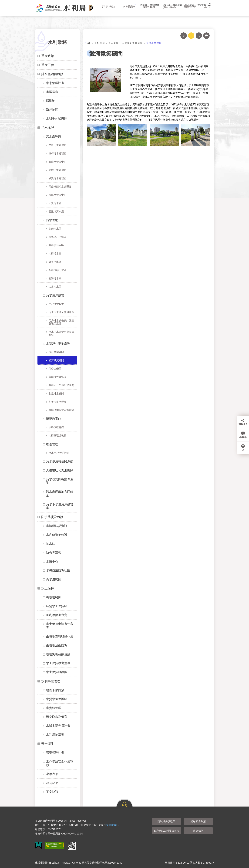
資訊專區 (170, 11)
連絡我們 (198, 831)
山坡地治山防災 (57, 645)
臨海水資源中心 (57, 195)
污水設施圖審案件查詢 (60, 481)
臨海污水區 (55, 278)
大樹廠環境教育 (57, 436)
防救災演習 (54, 553)
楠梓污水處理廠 (57, 153)
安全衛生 (48, 744)
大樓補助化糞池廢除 (60, 470)
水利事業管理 (51, 681)
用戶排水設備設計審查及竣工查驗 (61, 322)
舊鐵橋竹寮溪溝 (57, 377)
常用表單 (52, 774)
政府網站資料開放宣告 (166, 831)
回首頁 (144, 5)
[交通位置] (111, 825)
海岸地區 (52, 110)
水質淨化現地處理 (58, 344)
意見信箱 (202, 5)
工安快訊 (52, 792)
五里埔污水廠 (56, 212)
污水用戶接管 (55, 295)
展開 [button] (124, 805)
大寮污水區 (55, 287)
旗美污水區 (55, 262)
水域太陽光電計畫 (58, 726)
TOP (243, 450)
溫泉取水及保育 (57, 717)
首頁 (89, 43)
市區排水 (52, 92)
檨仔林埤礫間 (56, 352)
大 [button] (199, 36)
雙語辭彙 (178, 5)
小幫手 (243, 437)
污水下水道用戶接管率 (60, 506)
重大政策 (48, 56)
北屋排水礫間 (56, 394)
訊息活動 (109, 11)
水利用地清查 (55, 735)
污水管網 (52, 220)
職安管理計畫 (55, 753)
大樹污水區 (55, 253)
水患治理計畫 (55, 83)
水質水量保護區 (57, 699)
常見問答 (190, 5)
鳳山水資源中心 (57, 162)
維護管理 (52, 444)
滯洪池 (51, 101)
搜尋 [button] (210, 5)
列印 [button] (206, 36)
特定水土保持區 (57, 606)
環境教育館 (54, 419)
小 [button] (184, 36)
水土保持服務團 (57, 672)
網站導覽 (155, 5)
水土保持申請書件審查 (60, 626)
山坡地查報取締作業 (60, 636)
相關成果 (52, 783)
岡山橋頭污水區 (57, 270)
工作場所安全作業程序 (60, 763)
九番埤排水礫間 (57, 402)
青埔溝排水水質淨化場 (61, 410)
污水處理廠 (54, 137)
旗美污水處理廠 (57, 178)
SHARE (243, 424)
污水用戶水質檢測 (59, 453)
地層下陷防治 (55, 690)
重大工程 (48, 65)
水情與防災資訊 (57, 526)
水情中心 (52, 561)
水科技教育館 (56, 427)
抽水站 (51, 544)
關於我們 (190, 11)
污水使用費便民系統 (60, 461)
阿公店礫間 (55, 369)
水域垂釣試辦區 (57, 119)
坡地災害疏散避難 (58, 654)
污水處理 (48, 128)
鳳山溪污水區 (56, 245)
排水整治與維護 (52, 74)
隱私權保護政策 (166, 821)
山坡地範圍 (54, 597)
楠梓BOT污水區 (58, 237)
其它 (207, 11)
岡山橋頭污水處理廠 (60, 187)
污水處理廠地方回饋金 (60, 494)
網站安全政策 (198, 821)
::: (135, 5)
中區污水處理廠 (57, 145)
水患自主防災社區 (58, 570)
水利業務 (129, 11)
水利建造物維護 (57, 535)
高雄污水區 (55, 229)
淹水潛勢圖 (54, 579)
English (166, 5)
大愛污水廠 (55, 203)
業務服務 (149, 11)
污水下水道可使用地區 (61, 312)
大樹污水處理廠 (57, 170)
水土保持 (48, 588)
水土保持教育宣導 (58, 663)
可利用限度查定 (57, 615)
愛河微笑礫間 (56, 360)
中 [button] (191, 36)
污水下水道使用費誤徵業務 (61, 333)
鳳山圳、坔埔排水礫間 (61, 385)
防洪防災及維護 (52, 517)
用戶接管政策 (56, 304)
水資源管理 (54, 708)
